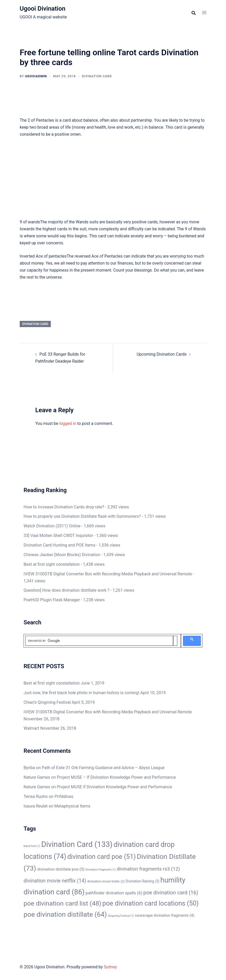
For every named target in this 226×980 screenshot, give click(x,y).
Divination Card (97, 76)
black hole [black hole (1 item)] (32, 846)
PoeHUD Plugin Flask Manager (52, 600)
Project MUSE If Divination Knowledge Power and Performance (114, 787)
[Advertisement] (113, 180)
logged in (68, 423)
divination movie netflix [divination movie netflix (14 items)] (55, 881)
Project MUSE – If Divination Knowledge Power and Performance (116, 777)
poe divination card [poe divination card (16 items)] (171, 893)
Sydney (110, 967)
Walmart (31, 728)
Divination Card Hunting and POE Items (59, 545)
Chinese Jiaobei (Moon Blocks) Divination (62, 555)
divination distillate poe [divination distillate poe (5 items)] (61, 869)
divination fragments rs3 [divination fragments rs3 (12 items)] (148, 869)
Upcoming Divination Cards (162, 354)
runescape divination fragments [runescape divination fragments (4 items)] (165, 915)
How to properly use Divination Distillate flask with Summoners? (82, 516)
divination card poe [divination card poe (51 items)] (102, 857)
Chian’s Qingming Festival (47, 702)
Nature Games (37, 777)
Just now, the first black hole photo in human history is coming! (82, 693)
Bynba (29, 768)
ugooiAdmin (36, 76)
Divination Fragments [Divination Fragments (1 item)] (101, 870)
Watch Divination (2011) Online (52, 526)
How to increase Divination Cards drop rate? (64, 507)
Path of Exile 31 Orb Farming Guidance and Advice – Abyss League (103, 768)
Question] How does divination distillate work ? (66, 590)
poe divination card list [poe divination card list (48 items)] (62, 903)
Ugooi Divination (43, 9)
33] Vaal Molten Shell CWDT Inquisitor (58, 536)
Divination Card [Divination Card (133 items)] (77, 844)
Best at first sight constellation (52, 564)
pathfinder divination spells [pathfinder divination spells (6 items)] (114, 893)
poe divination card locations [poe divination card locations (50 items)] (151, 903)
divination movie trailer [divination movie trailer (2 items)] (106, 881)
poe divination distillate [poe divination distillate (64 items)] (65, 914)
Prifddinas (64, 796)
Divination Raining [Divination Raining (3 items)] (143, 881)
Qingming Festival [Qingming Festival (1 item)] (121, 916)
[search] (99, 641)
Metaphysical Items (72, 806)
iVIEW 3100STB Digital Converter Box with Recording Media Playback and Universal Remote (108, 574)
